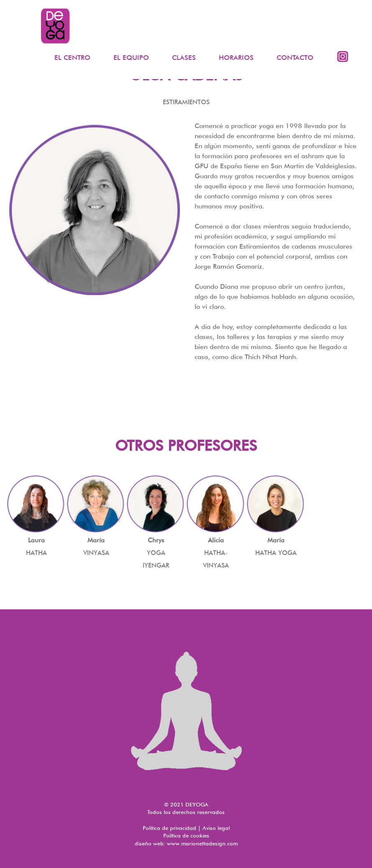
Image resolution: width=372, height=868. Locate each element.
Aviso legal (216, 828)
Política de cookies (186, 835)
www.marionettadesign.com (202, 843)
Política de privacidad (169, 828)
